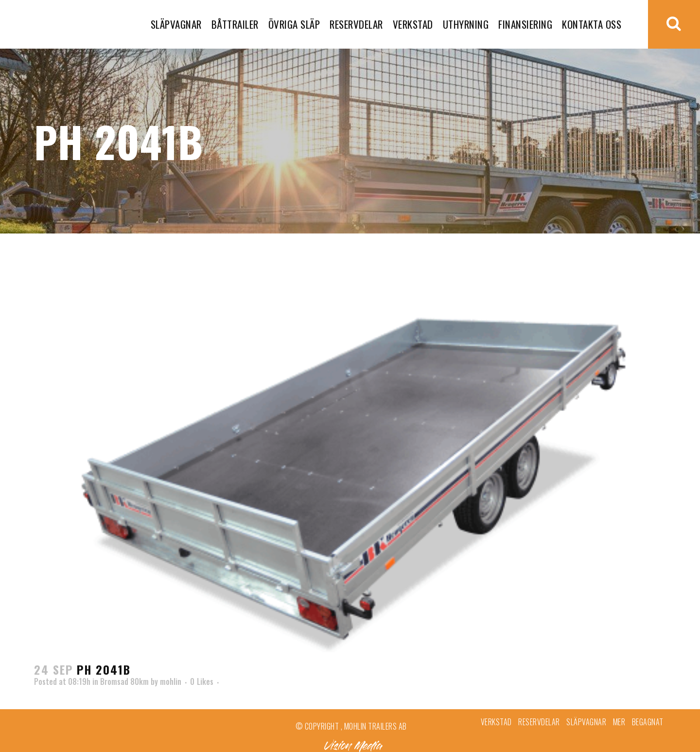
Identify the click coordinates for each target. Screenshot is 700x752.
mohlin (171, 681)
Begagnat (648, 722)
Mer (619, 722)
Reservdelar (539, 722)
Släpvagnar (586, 722)
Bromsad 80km (124, 681)
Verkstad (496, 722)
